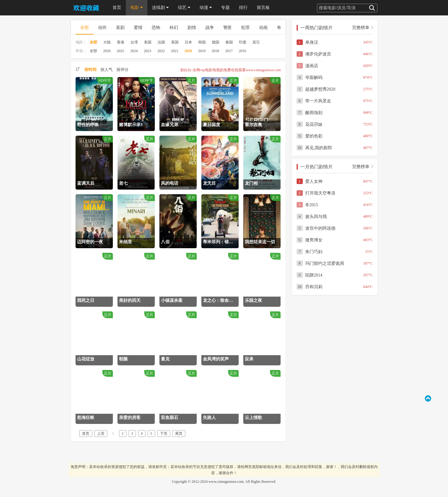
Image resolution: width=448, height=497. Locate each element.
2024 (134, 51)
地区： (81, 42)
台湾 (134, 42)
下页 (164, 433)
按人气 (107, 70)
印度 (243, 42)
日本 (188, 42)
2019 (202, 51)
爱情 (138, 28)
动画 (263, 28)
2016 (243, 51)
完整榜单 (361, 28)
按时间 (90, 70)
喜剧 (120, 28)
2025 (121, 51)
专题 (225, 8)
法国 (161, 42)
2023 (148, 51)
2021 (175, 51)
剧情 (192, 28)
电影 (137, 8)
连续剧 (160, 8)
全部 (84, 28)
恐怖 (156, 28)
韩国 (202, 42)
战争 (210, 28)
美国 (148, 42)
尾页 (179, 433)
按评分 (123, 70)
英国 (175, 42)
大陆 (107, 42)
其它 (256, 42)
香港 (121, 42)
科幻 (174, 28)
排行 (243, 8)
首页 (117, 8)
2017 (229, 51)
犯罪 (245, 28)
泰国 (229, 42)
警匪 (228, 28)
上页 (101, 433)
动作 (102, 28)
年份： (81, 51)
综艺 (184, 8)
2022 (161, 51)
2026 (107, 51)
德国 (216, 42)
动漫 (206, 8)
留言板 (263, 8)
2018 (216, 51)
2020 (188, 51)
